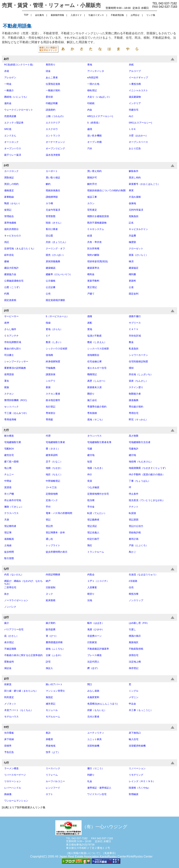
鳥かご (132, 552)
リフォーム (52, 775)
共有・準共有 (94, 242)
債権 (90, 316)
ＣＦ (48, 336)
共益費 (132, 236)
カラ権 (49, 203)
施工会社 (92, 400)
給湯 (90, 236)
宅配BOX (9, 449)
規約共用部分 (11, 229)
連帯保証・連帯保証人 (99, 788)
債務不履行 (135, 316)
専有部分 (51, 413)
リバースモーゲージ (15, 775)
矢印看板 (9, 733)
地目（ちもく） (54, 475)
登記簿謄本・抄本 (55, 533)
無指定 (49, 697)
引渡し (132, 630)
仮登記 (8, 210)
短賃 (90, 462)
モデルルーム (53, 717)
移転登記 (92, 90)
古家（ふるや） (54, 655)
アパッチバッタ (96, 71)
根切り (91, 594)
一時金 (8, 84)
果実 (131, 191)
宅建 (90, 449)
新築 (48, 387)
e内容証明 (93, 78)
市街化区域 (135, 336)
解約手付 (92, 184)
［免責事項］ (109, 853)
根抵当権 (134, 594)
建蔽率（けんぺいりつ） (59, 274)
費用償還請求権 (54, 642)
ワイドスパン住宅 (97, 794)
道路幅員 (9, 539)
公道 (131, 287)
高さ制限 (134, 436)
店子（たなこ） (54, 462)
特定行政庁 (93, 539)
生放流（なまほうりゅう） (143, 575)
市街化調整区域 (13, 342)
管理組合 (9, 216)
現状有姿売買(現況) (98, 262)
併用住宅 (134, 655)
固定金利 (134, 294)
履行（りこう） (96, 768)
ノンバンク (10, 607)
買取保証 (9, 178)
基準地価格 (10, 223)
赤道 (7, 71)
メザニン (134, 697)
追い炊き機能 (94, 136)
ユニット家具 (94, 739)
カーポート (52, 171)
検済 (131, 262)
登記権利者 (10, 526)
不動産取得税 (136, 649)
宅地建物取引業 (13, 442)
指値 (48, 323)
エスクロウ (52, 129)
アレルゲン (10, 78)
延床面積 (51, 600)
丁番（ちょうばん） (140, 481)
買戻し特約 (135, 178)
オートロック (11, 142)
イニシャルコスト (138, 90)
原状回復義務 (53, 262)
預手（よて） (53, 752)
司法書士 (9, 355)
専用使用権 (10, 420)
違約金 (8, 103)
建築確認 (51, 268)
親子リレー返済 (13, 155)
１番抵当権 (135, 84)
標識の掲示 (135, 636)
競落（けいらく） (138, 255)
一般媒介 (9, 90)
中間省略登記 (53, 481)
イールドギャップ (138, 78)
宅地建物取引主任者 (140, 442)
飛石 (90, 545)
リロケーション (13, 781)
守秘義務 (51, 368)
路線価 (8, 794)
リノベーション (137, 768)
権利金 (91, 274)
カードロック (11, 171)
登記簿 (8, 533)
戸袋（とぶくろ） (138, 545)
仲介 (90, 475)
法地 (90, 600)
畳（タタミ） (53, 449)
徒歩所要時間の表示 (57, 552)
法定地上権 (135, 662)
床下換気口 (135, 733)
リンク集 (151, 15)
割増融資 (134, 794)
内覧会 (91, 575)
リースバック (53, 768)
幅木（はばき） (96, 623)
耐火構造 (9, 436)
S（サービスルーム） (57, 316)
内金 (90, 110)
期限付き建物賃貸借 (98, 216)
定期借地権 (52, 494)
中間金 (8, 481)
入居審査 (92, 588)
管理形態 (51, 216)
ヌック (49, 594)
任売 (131, 588)
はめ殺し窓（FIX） (139, 623)
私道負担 (134, 349)
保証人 (49, 668)
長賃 (90, 481)
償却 (131, 368)
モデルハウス (11, 717)
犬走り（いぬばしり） (99, 97)
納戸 (48, 581)
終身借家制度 (53, 362)
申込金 (132, 704)
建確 (7, 262)
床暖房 (49, 739)
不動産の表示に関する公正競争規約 (23, 655)
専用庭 (49, 420)
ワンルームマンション (16, 801)
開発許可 (92, 178)
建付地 (91, 455)
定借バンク (52, 500)
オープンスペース (138, 142)
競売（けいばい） (55, 255)
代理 (48, 436)
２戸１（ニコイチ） (98, 581)
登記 (48, 520)
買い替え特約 (94, 171)
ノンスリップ (136, 600)
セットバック (11, 407)
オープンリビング (55, 149)
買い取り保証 (53, 178)
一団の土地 (93, 84)
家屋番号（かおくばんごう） (144, 184)
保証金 (8, 668)
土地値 (8, 545)
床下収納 (9, 739)
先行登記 (51, 407)
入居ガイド (76, 15)
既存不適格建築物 (97, 223)
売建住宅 (134, 110)
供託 (7, 242)
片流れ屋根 (135, 197)
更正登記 (92, 287)
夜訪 (48, 733)
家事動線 (9, 197)
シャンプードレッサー (16, 362)
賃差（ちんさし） (138, 381)
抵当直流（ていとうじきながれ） (147, 500)
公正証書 (51, 287)
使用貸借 (9, 374)
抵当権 (91, 500)
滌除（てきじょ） (14, 507)
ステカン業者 (53, 394)
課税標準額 (52, 197)
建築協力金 (10, 274)
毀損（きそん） (54, 223)
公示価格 (51, 281)
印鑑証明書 (52, 103)
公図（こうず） (13, 287)
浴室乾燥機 (93, 746)
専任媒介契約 (136, 407)
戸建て (91, 294)
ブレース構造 (94, 655)
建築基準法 (93, 268)
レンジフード (53, 788)
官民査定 (92, 210)
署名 (7, 381)
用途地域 (51, 746)
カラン (91, 203)
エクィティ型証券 (14, 123)
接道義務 (134, 400)
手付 (48, 507)
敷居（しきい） (54, 342)
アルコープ (135, 71)
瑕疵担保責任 (53, 191)
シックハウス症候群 (57, 349)
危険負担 (134, 216)
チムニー (9, 475)
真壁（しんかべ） (97, 381)
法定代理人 (93, 662)
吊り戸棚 (9, 494)
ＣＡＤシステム (96, 229)
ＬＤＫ (132, 129)
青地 (90, 65)
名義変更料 (93, 697)
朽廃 (7, 294)
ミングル (134, 691)
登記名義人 (93, 533)
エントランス (53, 136)
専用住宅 (134, 413)
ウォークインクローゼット (19, 110)
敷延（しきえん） (97, 342)
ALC (131, 116)
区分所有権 (93, 249)
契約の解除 (93, 255)
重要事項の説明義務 (15, 368)
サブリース (135, 323)
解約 (48, 184)
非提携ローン (94, 636)
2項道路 (133, 581)
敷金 (131, 342)
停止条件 (134, 494)
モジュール (52, 710)
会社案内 (39, 15)
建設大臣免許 (11, 268)
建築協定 (134, 268)
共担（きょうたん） (57, 242)
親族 (7, 387)
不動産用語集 (117, 15)
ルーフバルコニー (55, 781)
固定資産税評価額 (55, 300)
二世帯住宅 (10, 588)
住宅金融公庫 (94, 362)
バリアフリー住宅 (14, 630)
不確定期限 (10, 649)
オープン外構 (94, 142)
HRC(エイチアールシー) (100, 116)
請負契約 (51, 110)
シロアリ (51, 381)
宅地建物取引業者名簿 (99, 442)
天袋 (7, 520)
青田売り (51, 65)
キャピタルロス (13, 236)
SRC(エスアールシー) (140, 123)
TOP (26, 15)
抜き (7, 594)
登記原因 (134, 520)
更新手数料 (93, 281)
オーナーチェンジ (55, 142)
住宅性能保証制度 (138, 362)
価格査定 (9, 191)
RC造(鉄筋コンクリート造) (19, 65)
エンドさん (10, 136)
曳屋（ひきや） (96, 630)
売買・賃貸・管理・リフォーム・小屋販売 (51, 5)
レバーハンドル (13, 788)
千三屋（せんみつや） (16, 413)
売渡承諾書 (10, 116)
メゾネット (10, 704)
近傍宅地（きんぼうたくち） (20, 249)
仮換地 (132, 203)
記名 (131, 223)
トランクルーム (96, 552)
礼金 (90, 781)
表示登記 (9, 642)
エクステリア (53, 123)
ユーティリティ (96, 733)
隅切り (91, 394)
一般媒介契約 (53, 90)
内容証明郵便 (53, 575)
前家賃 (8, 684)
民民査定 (9, 697)
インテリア (135, 103)
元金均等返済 (53, 210)
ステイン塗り (136, 387)
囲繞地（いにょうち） (16, 97)
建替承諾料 (52, 455)
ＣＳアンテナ (11, 336)
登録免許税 (135, 533)
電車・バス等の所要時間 (59, 513)
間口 (90, 684)
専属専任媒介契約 (97, 407)
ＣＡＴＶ (134, 329)
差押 (7, 323)
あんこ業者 (52, 78)
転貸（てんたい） (97, 513)
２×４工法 (51, 487)
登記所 (49, 526)
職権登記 (92, 374)
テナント (134, 507)
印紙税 (91, 103)
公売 (48, 294)
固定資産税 (10, 300)
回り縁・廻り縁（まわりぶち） (21, 691)
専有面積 (92, 413)
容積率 (8, 746)
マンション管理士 (55, 691)
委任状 (49, 97)
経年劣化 (9, 255)
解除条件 (134, 171)
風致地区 (134, 642)
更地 (90, 329)
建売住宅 (9, 455)
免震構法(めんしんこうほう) (102, 704)
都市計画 (134, 539)
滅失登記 (51, 704)
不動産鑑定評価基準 (98, 649)
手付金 (91, 507)
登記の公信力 (136, 526)
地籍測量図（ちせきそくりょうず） (148, 468)
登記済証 (92, 526)
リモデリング (136, 775)
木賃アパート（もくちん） (19, 710)
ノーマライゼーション (16, 600)
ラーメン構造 (11, 768)
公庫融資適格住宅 (14, 281)
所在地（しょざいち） (141, 374)
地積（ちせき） (54, 468)
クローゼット (136, 249)
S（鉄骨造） (94, 123)
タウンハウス (94, 436)
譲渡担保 (51, 374)
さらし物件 (10, 329)
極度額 (132, 242)
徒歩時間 (9, 552)
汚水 (90, 149)
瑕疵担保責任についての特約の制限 (106, 191)
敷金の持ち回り (13, 349)
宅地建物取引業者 (55, 442)
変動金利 (9, 662)
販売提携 (51, 630)
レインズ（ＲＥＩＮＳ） (142, 781)
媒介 (7, 623)
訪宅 (48, 662)
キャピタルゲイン (138, 229)
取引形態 (9, 558)
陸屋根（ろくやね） (140, 788)
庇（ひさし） (11, 636)
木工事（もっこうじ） (141, 710)
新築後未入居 (94, 387)
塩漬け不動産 (94, 336)
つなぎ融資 (93, 487)
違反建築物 (135, 97)
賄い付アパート (54, 684)
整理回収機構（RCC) (16, 400)
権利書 (132, 274)
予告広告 (9, 752)
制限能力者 (135, 394)
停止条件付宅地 (13, 500)
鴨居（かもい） (13, 203)
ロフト (49, 794)
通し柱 (49, 539)
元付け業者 (93, 717)
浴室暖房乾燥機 (137, 746)
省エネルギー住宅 (97, 368)
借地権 (49, 355)
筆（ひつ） (52, 636)
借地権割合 (93, 355)
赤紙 (131, 65)
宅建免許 (134, 449)
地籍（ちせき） (96, 468)
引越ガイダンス (96, 15)
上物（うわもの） (55, 116)
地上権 (8, 468)
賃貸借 (8, 487)
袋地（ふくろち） (55, 649)
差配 (90, 323)
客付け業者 (52, 229)
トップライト (53, 545)
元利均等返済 (136, 210)
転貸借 (132, 513)
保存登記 (134, 668)
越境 (90, 129)
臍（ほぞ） (93, 668)
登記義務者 (93, 520)
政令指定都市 (53, 400)
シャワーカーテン (138, 355)
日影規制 (51, 588)
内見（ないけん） (14, 575)
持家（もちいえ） (97, 710)
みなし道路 (93, 691)
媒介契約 (51, 623)
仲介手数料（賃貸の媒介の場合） (147, 475)
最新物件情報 (57, 15)
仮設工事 (92, 197)
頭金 (48, 71)
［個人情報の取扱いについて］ (84, 853)
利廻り (91, 775)
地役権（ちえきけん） (141, 462)
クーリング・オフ (55, 249)
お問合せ (135, 15)
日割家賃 (92, 642)
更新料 (132, 281)
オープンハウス (13, 149)
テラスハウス (11, 513)
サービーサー (11, 316)
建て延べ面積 (11, 462)
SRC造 (8, 129)
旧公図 (49, 236)
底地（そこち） (96, 420)
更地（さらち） (54, 329)
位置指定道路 (53, 84)
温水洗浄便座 (53, 155)
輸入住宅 (134, 739)
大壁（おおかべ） (138, 136)
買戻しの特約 (11, 184)
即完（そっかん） (138, 420)
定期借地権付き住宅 (98, 494)
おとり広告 (135, 149)
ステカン (9, 394)
